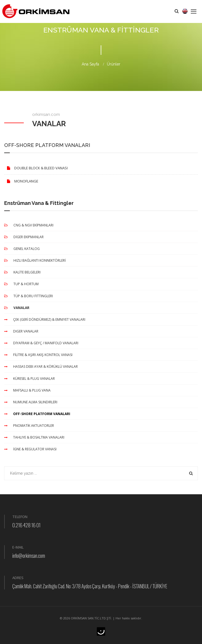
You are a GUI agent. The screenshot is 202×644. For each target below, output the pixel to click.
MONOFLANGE (21, 181)
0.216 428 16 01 (26, 525)
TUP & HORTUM (21, 284)
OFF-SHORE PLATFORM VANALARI (37, 414)
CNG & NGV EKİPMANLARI (29, 225)
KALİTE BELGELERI (22, 272)
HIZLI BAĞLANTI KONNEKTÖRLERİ (35, 260)
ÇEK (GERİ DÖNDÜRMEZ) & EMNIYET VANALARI (45, 319)
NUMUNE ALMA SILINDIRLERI (31, 402)
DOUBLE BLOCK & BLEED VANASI (36, 168)
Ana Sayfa (90, 64)
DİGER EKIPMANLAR (24, 237)
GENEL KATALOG (22, 249)
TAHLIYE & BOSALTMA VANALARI (34, 437)
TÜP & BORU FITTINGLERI (29, 296)
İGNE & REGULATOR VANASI (30, 449)
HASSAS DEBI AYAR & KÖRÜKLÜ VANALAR (41, 367)
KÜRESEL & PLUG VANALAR (30, 379)
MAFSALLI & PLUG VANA (27, 390)
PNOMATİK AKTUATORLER (29, 426)
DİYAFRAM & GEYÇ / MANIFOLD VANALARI (41, 343)
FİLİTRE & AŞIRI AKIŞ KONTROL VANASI (38, 355)
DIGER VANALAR (21, 331)
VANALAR (17, 308)
